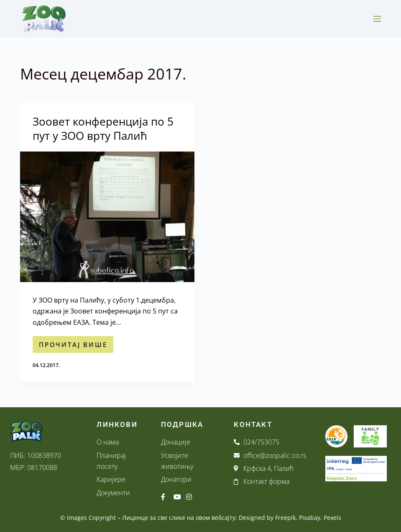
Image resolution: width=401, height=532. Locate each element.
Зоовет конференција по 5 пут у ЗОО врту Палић (103, 129)
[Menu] (377, 19)
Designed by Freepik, (268, 518)
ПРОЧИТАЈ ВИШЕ (76, 342)
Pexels (332, 518)
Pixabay (310, 518)
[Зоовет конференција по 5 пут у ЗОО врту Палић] (107, 217)
